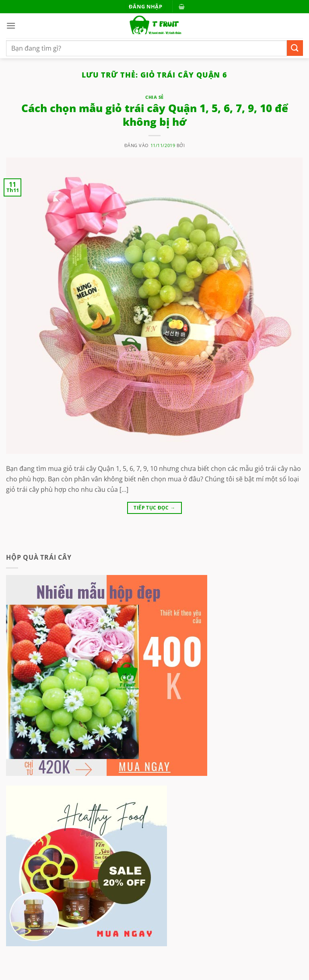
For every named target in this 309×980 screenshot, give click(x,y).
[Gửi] (295, 48)
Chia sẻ (154, 97)
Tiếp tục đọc (154, 508)
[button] (145, 7)
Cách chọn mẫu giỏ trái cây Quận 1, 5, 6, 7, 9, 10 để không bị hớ (155, 115)
